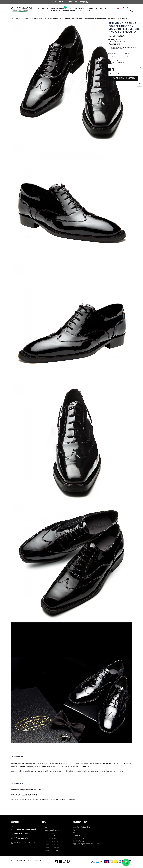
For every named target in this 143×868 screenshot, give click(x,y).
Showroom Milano (52, 836)
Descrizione (19, 756)
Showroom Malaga (52, 847)
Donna (89, 8)
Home (12, 18)
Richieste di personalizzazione (119, 61)
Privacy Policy (78, 838)
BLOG (82, 11)
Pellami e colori (51, 833)
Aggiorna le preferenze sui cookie (86, 844)
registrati (72, 799)
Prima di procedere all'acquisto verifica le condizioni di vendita (123, 48)
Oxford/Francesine (53, 18)
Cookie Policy (79, 841)
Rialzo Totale (113, 53)
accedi (64, 799)
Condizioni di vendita (82, 827)
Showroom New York (53, 850)
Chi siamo (49, 827)
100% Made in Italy (52, 830)
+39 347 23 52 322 (76, 2)
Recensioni (19, 783)
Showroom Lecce (51, 844)
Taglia (128, 53)
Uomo (44, 8)
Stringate (38, 18)
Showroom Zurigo (52, 839)
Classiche (27, 18)
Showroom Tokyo (51, 842)
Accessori (100, 8)
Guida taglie (78, 835)
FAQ (75, 833)
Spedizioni (77, 830)
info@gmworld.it (21, 838)
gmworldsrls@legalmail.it (25, 842)
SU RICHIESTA (56, 11)
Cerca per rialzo (76, 8)
